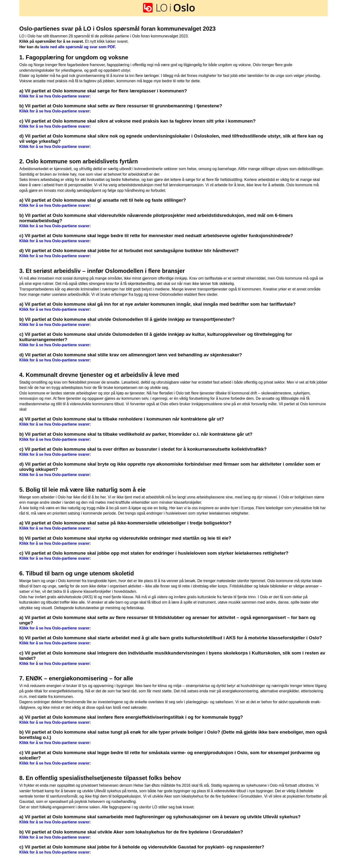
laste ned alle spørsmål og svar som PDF (77, 47)
